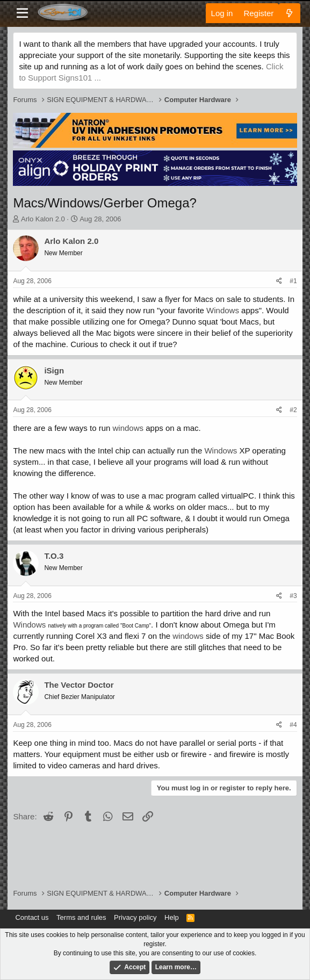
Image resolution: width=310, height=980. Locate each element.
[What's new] (289, 13)
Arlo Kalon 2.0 (43, 219)
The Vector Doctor (79, 685)
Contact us (32, 917)
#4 (293, 725)
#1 (293, 281)
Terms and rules (81, 917)
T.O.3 (54, 556)
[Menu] (22, 13)
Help (172, 917)
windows (128, 428)
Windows (223, 310)
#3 (293, 596)
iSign (54, 370)
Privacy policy (135, 917)
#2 (293, 410)
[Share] (279, 281)
